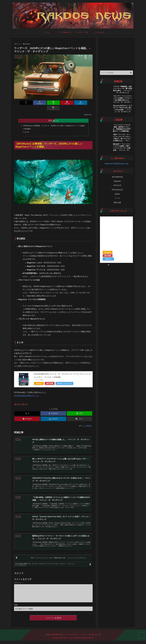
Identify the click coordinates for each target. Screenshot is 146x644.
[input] (116, 73)
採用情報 (57, 633)
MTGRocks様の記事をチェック (26, 390)
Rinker (42, 374)
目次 (50, 115)
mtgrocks (18, 399)
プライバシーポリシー (82, 633)
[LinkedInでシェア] (73, 103)
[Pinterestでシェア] (60, 103)
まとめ (27, 127)
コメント (19, 578)
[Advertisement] (116, 54)
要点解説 (27, 123)
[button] (86, 103)
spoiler (25, 399)
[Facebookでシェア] (34, 103)
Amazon (39, 378)
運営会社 (50, 633)
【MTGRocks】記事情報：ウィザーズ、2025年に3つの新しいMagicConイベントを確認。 (54, 120)
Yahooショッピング (64, 378)
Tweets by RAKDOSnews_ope (116, 163)
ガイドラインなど (67, 633)
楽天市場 (50, 378)
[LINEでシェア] (47, 103)
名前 (16, 603)
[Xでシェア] (20, 103)
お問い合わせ (95, 633)
